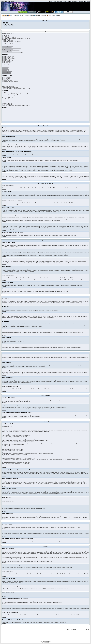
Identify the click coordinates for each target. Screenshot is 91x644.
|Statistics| (55, 1)
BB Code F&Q (6, 27)
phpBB (48, 641)
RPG (12, 15)
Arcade (16, 15)
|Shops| (73, 1)
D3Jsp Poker (21, 15)
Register (12, 1)
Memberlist (38, 15)
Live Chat (49, 15)
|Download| (65, 1)
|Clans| (85, 1)
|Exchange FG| (60, 1)
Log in (54, 15)
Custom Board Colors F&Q (8, 26)
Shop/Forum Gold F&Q (8, 25)
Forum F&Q (5, 23)
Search (32, 15)
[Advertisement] (45, 636)
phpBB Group (34, 527)
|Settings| (88, 1)
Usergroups (44, 15)
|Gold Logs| (69, 1)
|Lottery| (77, 1)
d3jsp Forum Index (5, 19)
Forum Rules (5, 24)
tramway (48, 642)
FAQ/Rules (27, 15)
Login (9, 1)
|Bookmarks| (81, 1)
